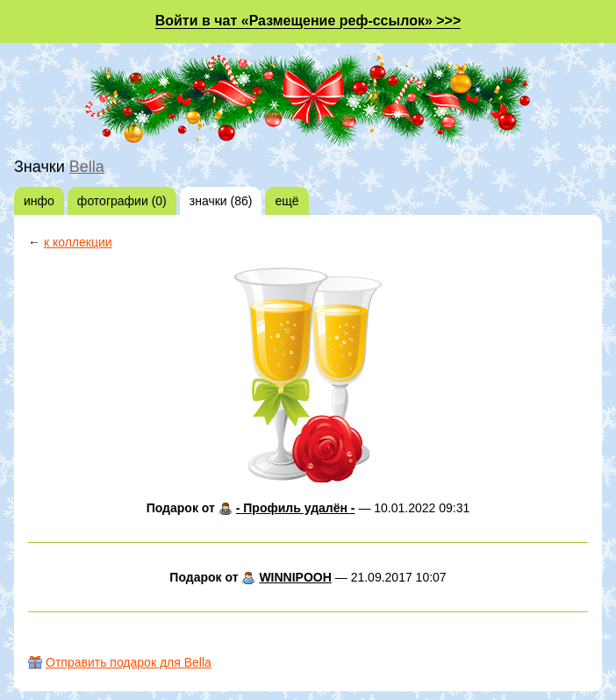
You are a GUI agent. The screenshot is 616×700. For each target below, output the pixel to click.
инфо (39, 201)
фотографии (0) (122, 201)
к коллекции (78, 242)
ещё (287, 201)
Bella (87, 167)
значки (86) (221, 201)
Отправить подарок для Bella (129, 662)
